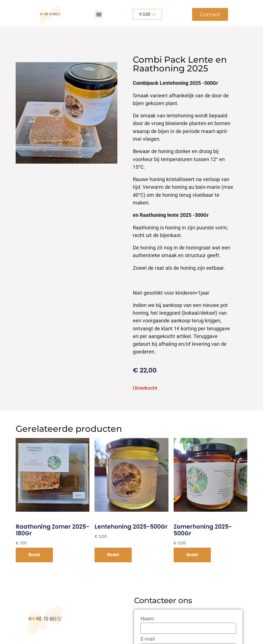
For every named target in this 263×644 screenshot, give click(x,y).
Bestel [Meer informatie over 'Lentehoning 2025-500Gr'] (113, 555)
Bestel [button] (34, 555)
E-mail (148, 639)
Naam (147, 619)
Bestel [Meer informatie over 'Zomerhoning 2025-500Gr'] (192, 555)
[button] (99, 15)
